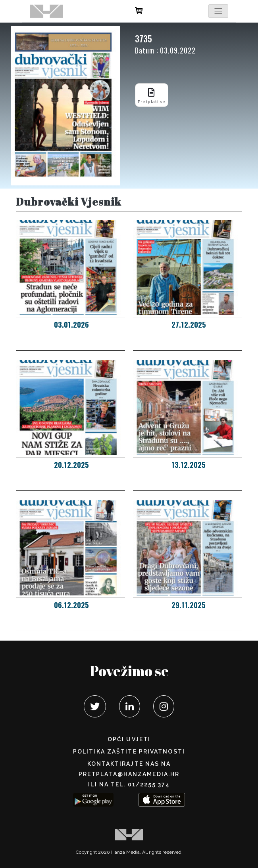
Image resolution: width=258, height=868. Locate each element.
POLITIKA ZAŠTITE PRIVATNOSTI (129, 752)
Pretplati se (152, 95)
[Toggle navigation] (218, 11)
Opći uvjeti (129, 739)
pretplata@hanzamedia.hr (129, 774)
